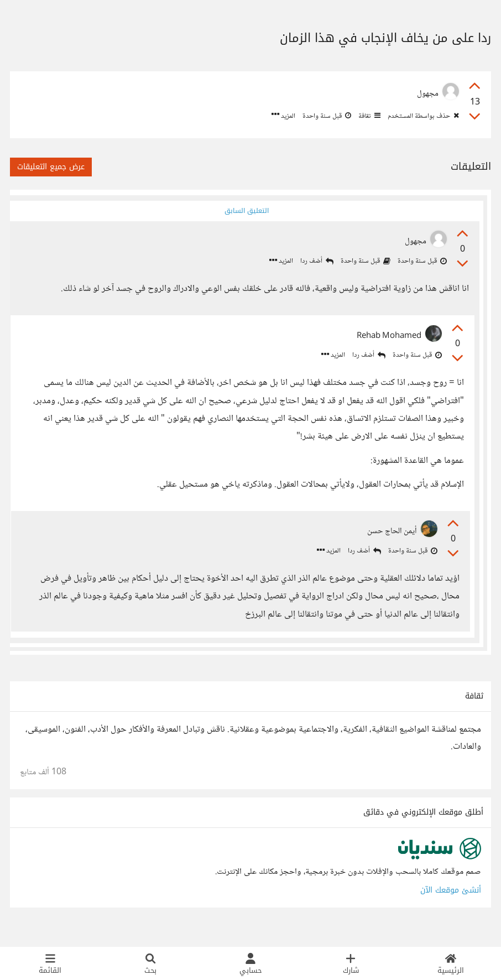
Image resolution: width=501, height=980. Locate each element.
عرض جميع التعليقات (51, 167)
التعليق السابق (245, 211)
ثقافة (369, 116)
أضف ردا (312, 262)
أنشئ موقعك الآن (451, 904)
